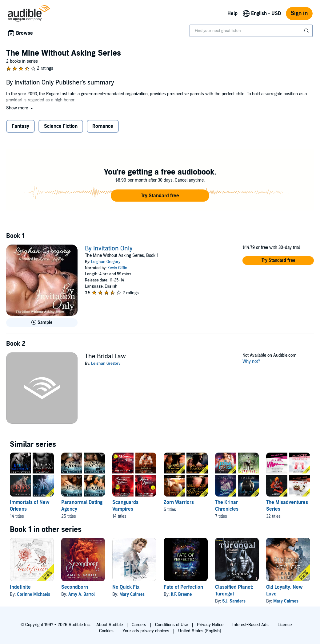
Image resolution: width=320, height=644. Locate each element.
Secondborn (75, 587)
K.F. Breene (181, 594)
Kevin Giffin (117, 268)
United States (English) (200, 631)
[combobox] (251, 31)
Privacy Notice (210, 625)
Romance (103, 126)
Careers (139, 625)
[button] (20, 108)
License (285, 625)
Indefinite (20, 587)
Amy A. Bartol (82, 594)
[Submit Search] (307, 31)
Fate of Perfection (183, 587)
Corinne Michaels (34, 594)
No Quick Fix (126, 587)
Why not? (251, 361)
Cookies (106, 631)
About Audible (110, 625)
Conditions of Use (172, 625)
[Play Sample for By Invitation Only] (42, 323)
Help (232, 14)
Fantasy (20, 126)
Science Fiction (61, 126)
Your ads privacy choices (146, 631)
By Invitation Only (109, 249)
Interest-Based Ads (250, 625)
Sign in (299, 13)
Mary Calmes (132, 594)
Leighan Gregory (106, 262)
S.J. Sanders (234, 601)
